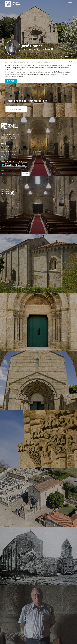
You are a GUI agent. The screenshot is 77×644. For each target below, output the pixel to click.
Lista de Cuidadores (36, 62)
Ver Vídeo (11, 81)
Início (7, 62)
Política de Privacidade (9, 152)
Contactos (5, 157)
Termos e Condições (8, 154)
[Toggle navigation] (70, 4)
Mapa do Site (6, 147)
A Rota (11, 62)
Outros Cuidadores (16, 109)
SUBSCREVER (26, 174)
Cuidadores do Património (22, 62)
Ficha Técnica (6, 149)
